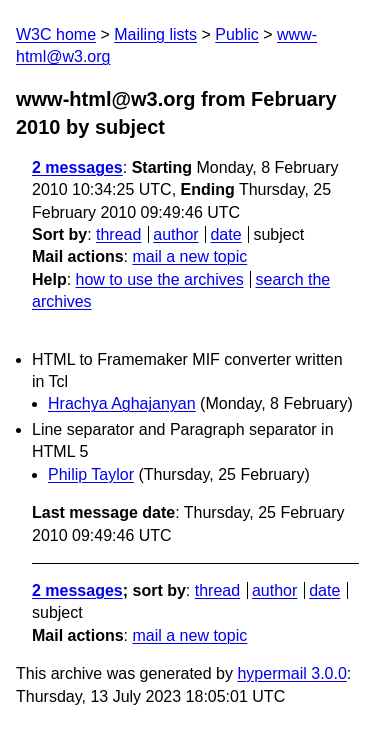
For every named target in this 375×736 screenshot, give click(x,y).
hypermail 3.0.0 (291, 673)
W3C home (56, 34)
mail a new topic (189, 256)
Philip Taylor (91, 474)
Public (237, 34)
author (175, 234)
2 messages (77, 167)
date (225, 234)
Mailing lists (155, 34)
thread (118, 234)
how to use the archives (160, 279)
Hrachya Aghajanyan (122, 403)
